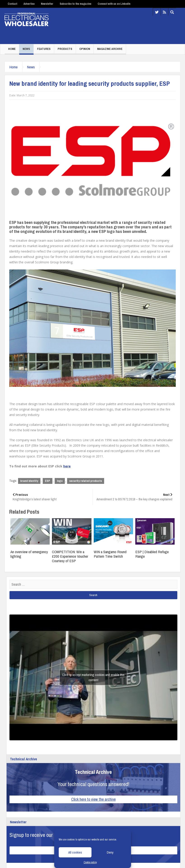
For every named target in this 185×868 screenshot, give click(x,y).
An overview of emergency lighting (29, 554)
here (67, 466)
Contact (12, 4)
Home (12, 49)
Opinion (85, 49)
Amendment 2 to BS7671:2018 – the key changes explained (134, 497)
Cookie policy (90, 862)
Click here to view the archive (93, 799)
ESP (48, 481)
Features (44, 49)
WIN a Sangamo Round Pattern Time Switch (110, 554)
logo (60, 481)
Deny (110, 852)
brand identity (29, 481)
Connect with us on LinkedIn (114, 4)
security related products (86, 481)
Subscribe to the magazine (75, 4)
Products (65, 49)
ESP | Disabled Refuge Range (152, 554)
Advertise (29, 4)
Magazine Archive (110, 49)
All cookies (75, 852)
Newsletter (47, 4)
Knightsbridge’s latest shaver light (51, 497)
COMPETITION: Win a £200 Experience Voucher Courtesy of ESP (70, 556)
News (26, 49)
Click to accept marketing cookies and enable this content (93, 677)
